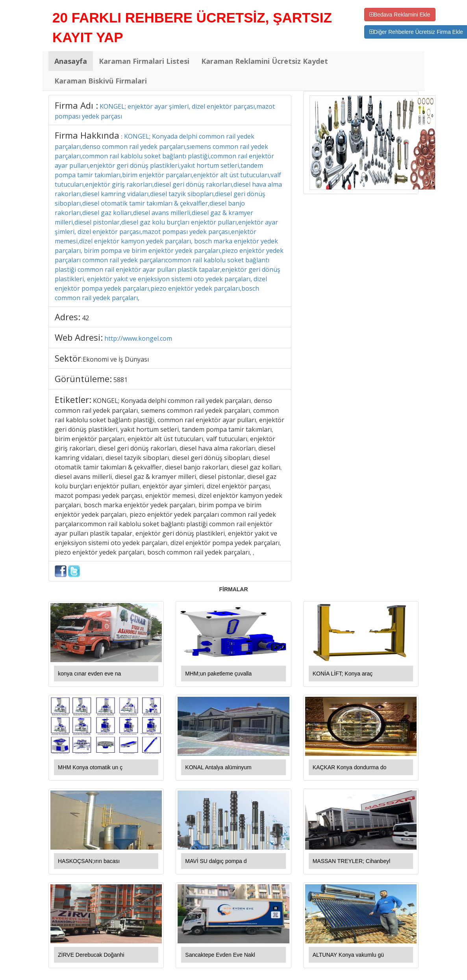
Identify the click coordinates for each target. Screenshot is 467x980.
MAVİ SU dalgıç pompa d (216, 861)
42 (85, 318)
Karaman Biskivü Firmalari (101, 81)
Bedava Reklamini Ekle (400, 15)
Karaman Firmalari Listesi (144, 61)
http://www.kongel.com (138, 338)
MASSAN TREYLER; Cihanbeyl (351, 861)
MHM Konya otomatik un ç (90, 767)
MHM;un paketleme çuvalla (218, 674)
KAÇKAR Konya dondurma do (350, 767)
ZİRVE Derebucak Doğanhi (91, 955)
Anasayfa (71, 61)
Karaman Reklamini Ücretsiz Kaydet (265, 61)
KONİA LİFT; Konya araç (343, 674)
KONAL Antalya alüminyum (218, 767)
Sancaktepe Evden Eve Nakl (220, 955)
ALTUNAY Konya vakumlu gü (348, 955)
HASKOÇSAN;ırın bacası (89, 861)
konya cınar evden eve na (89, 674)
